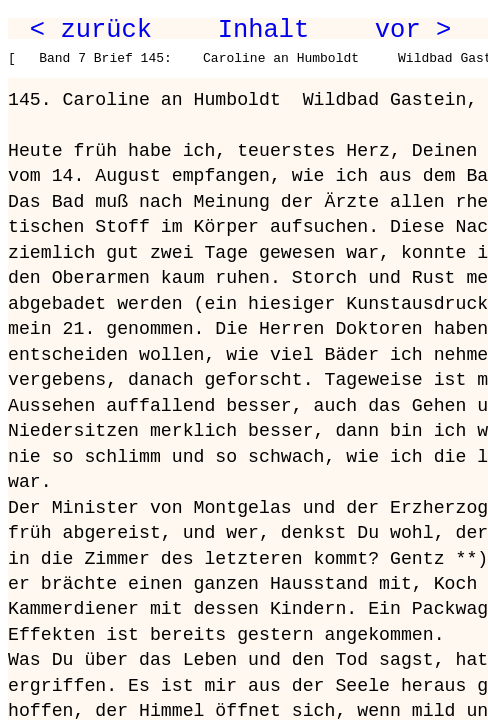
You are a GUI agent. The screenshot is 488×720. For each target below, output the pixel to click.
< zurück (91, 30)
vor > (413, 30)
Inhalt (264, 30)
